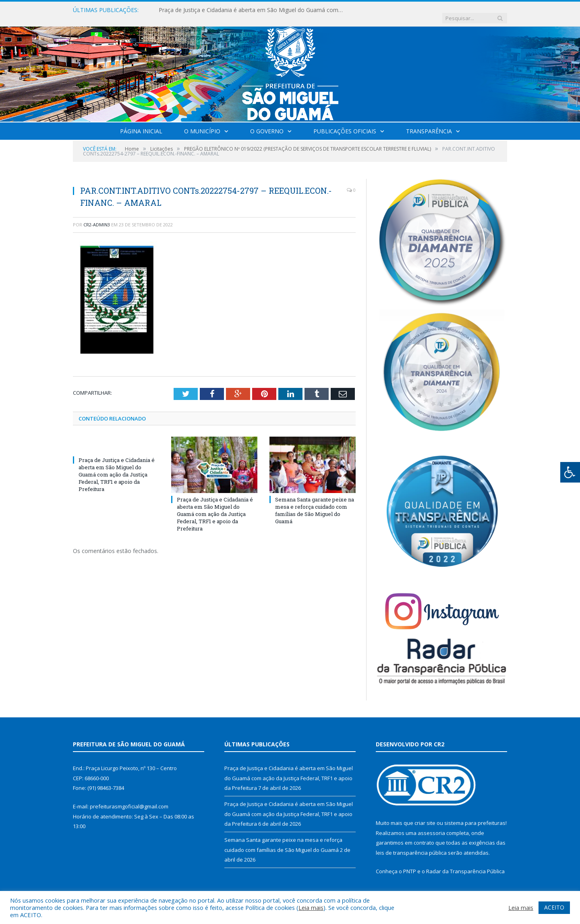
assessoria (431, 825)
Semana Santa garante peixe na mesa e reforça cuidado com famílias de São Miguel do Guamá (315, 502)
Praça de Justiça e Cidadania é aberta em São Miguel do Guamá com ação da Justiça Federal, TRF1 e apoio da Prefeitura (251, 10)
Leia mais (311, 907)
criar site (425, 815)
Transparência (429, 123)
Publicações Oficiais (345, 123)
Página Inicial (141, 123)
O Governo (267, 123)
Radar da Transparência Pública (465, 863)
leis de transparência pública (411, 845)
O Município (202, 123)
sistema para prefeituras (475, 815)
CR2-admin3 (97, 216)
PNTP (410, 863)
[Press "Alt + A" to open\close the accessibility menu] (570, 472)
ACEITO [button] (554, 907)
